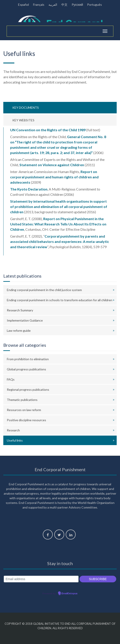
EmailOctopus (69, 594)
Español (23, 5)
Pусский (77, 5)
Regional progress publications (28, 390)
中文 (64, 5)
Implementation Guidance (25, 320)
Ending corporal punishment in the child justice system (44, 290)
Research (13, 430)
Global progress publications (26, 369)
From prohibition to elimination (28, 359)
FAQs (11, 379)
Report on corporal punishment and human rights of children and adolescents (54, 177)
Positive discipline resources (26, 420)
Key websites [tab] (23, 120)
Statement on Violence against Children (52, 165)
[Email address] (41, 579)
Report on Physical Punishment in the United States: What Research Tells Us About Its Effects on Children (58, 224)
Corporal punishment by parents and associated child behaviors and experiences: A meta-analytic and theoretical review (60, 241)
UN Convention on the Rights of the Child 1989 (48, 130)
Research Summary (20, 310)
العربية (53, 5)
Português (95, 5)
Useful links (15, 440)
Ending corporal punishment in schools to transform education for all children (60, 300)
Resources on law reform (24, 410)
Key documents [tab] (26, 108)
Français (39, 5)
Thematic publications (22, 400)
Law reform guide (19, 331)
